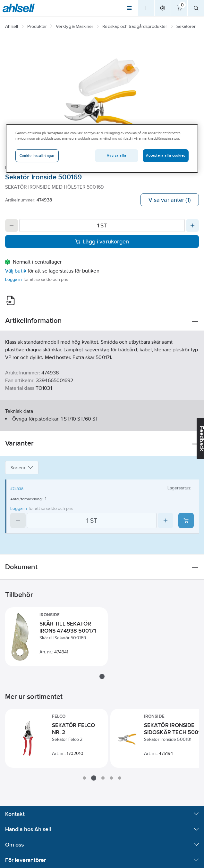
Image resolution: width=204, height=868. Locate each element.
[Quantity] (102, 225)
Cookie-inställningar (37, 156)
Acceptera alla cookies (166, 155)
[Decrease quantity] (12, 225)
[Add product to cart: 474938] (186, 520)
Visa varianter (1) (170, 200)
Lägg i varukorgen (102, 242)
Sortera (22, 468)
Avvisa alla (116, 155)
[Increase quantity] (192, 225)
